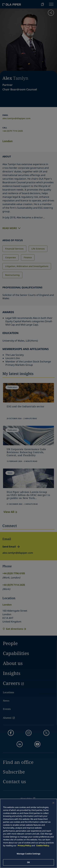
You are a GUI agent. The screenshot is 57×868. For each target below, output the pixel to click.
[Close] (53, 803)
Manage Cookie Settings (29, 854)
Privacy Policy (24, 845)
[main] (28, 833)
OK (28, 862)
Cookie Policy (43, 845)
